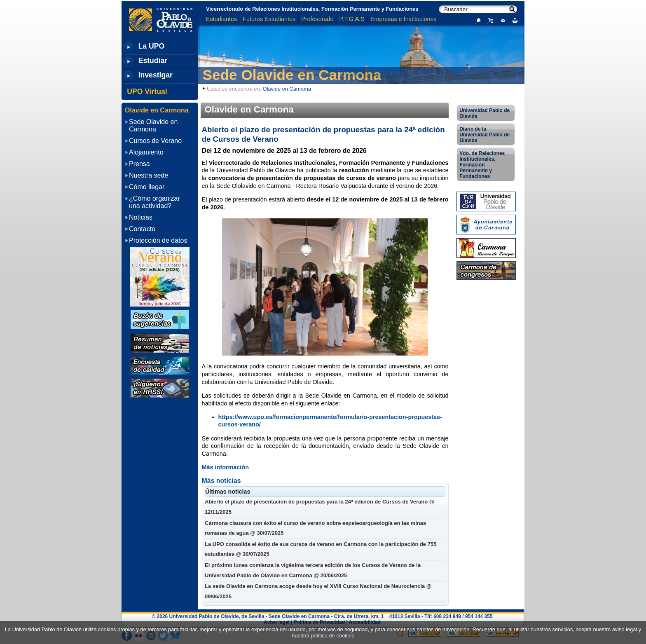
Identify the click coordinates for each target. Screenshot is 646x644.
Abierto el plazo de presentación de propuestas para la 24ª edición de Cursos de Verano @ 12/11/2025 (319, 507)
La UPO (152, 46)
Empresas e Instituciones (404, 19)
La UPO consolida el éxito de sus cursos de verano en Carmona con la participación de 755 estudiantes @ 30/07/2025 (321, 549)
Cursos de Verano (155, 141)
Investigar (156, 75)
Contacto (142, 229)
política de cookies (332, 636)
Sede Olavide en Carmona (292, 75)
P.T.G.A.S (352, 19)
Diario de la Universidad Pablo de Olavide (485, 135)
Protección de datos (158, 240)
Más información (225, 467)
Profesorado (317, 19)
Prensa (139, 164)
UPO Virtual (147, 91)
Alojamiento (146, 152)
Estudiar (153, 61)
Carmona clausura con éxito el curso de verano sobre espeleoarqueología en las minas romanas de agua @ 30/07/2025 (315, 528)
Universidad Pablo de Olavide (485, 113)
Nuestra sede (149, 175)
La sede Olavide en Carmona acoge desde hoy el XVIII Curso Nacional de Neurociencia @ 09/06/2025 (318, 591)
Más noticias (221, 481)
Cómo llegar (147, 187)
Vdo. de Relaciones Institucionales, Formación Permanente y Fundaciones (482, 165)
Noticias (141, 217)
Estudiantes (221, 19)
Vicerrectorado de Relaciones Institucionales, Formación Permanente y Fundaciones (312, 9)
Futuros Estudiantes (269, 19)
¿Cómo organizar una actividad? (154, 202)
